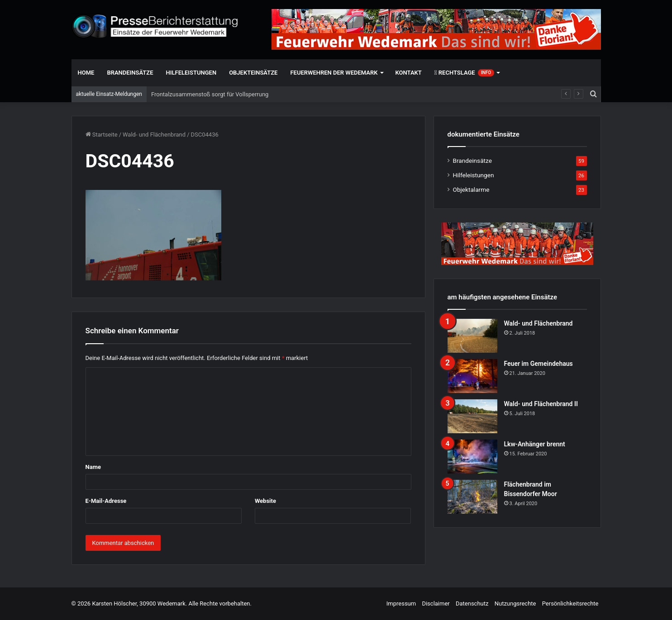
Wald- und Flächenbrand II (541, 404)
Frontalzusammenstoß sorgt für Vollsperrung (210, 94)
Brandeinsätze (130, 73)
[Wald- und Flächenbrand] (472, 336)
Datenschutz (472, 603)
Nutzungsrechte (515, 603)
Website (265, 501)
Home (86, 73)
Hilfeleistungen (191, 73)
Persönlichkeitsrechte (570, 603)
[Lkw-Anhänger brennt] (472, 457)
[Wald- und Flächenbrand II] (472, 416)
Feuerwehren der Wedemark (334, 73)
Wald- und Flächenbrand (154, 135)
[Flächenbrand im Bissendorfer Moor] (472, 497)
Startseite (102, 135)
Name (93, 467)
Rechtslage (464, 73)
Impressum (401, 603)
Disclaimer (436, 603)
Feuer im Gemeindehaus (539, 364)
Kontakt (409, 73)
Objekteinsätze (253, 73)
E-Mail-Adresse (106, 501)
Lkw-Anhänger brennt (535, 444)
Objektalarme (471, 189)
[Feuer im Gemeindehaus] (472, 376)
